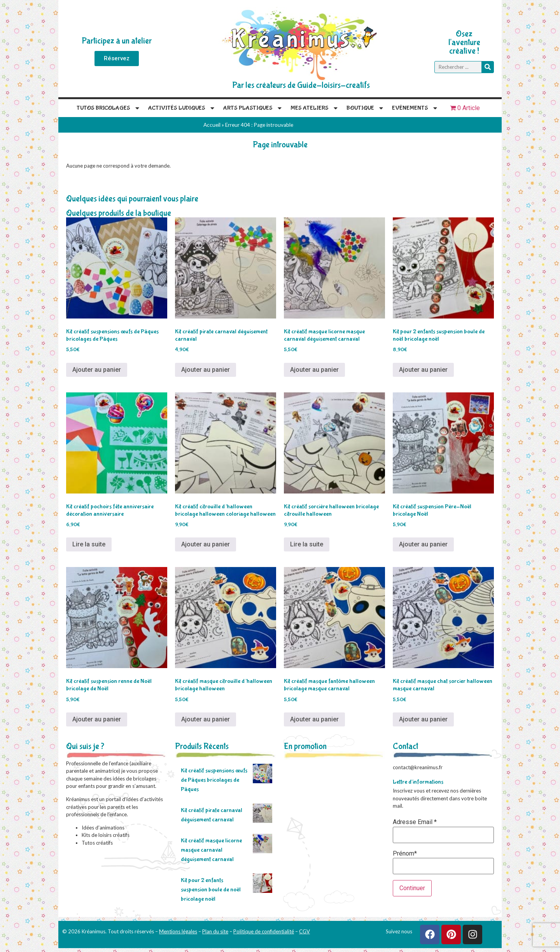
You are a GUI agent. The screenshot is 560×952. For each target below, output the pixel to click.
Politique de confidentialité (264, 931)
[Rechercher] (487, 67)
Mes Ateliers (315, 108)
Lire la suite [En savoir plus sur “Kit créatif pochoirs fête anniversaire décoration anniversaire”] (89, 544)
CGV (304, 931)
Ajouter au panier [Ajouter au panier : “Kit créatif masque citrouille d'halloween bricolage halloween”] (206, 719)
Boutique (365, 108)
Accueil (212, 125)
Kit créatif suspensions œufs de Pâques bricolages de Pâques (214, 780)
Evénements (415, 108)
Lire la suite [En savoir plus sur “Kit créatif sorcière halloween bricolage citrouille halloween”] (307, 544)
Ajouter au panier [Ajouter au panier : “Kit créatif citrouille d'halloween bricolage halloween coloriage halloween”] (206, 544)
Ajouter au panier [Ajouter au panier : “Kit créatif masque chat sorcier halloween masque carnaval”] (423, 719)
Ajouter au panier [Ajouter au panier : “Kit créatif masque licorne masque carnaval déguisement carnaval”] (314, 370)
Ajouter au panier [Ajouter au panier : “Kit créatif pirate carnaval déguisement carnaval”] (206, 370)
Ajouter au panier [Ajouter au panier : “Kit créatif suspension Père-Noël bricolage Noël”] (423, 544)
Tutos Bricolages (108, 108)
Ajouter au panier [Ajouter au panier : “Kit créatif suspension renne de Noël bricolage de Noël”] (97, 719)
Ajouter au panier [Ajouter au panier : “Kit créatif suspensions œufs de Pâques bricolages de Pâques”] (97, 370)
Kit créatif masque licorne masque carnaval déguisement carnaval (211, 850)
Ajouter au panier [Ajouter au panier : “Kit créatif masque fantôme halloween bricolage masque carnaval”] (314, 719)
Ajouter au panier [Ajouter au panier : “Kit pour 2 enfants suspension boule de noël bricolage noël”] (423, 370)
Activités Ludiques (182, 108)
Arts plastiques (253, 108)
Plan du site (215, 931)
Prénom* (405, 854)
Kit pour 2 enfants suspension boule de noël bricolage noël (211, 890)
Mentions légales (178, 931)
